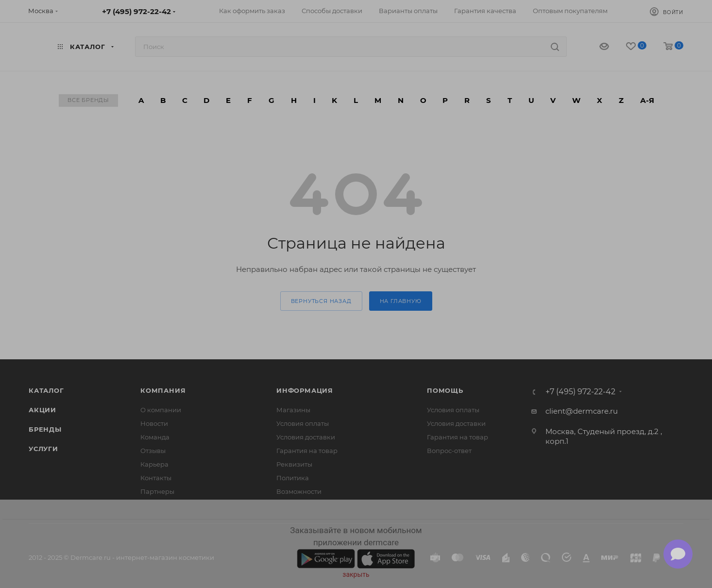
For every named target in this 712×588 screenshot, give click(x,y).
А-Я (647, 100)
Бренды (45, 429)
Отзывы (153, 451)
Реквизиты (294, 464)
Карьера (154, 464)
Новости (154, 423)
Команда (155, 437)
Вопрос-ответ (449, 451)
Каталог (46, 390)
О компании (161, 410)
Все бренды (88, 100)
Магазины (293, 410)
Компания (163, 390)
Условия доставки (306, 437)
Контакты (156, 478)
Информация (305, 390)
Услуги (43, 449)
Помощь (445, 390)
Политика (293, 478)
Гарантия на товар (307, 451)
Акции (42, 410)
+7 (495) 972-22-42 (136, 11)
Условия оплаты (303, 423)
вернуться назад (321, 301)
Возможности (299, 491)
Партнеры (157, 491)
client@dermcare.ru (582, 411)
